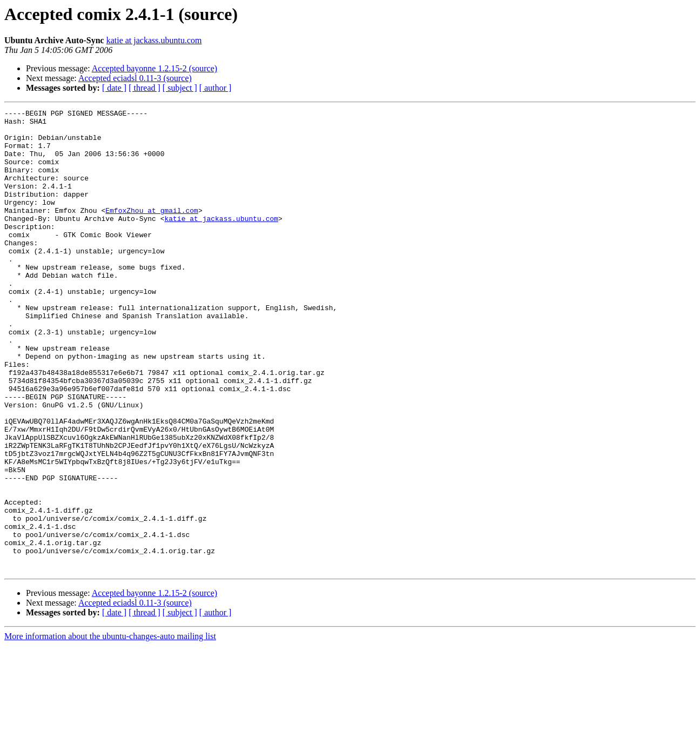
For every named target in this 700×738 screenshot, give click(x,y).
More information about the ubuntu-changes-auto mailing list (110, 729)
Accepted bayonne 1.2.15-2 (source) (154, 68)
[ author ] (216, 88)
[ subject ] (180, 88)
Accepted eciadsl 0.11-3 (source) (135, 78)
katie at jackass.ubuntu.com (154, 40)
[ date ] (114, 88)
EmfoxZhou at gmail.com (152, 231)
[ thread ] (144, 88)
